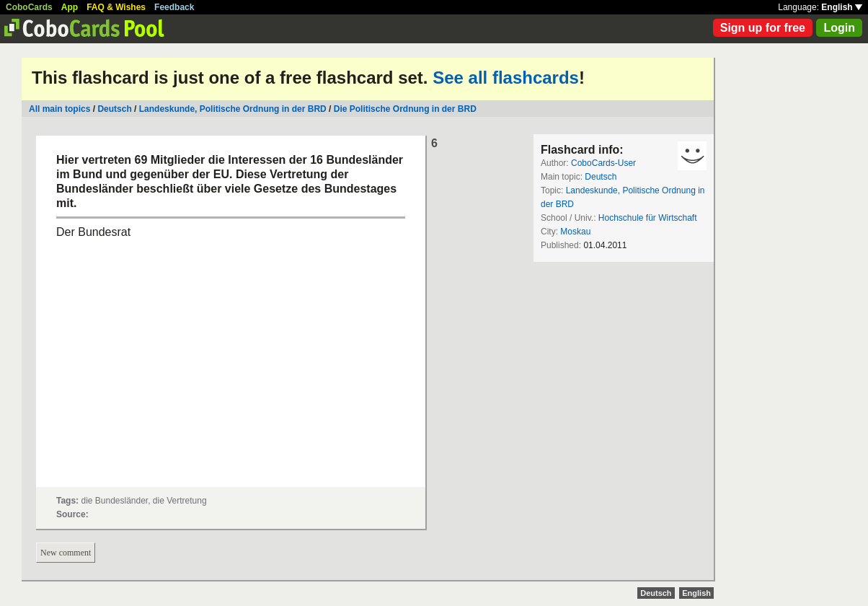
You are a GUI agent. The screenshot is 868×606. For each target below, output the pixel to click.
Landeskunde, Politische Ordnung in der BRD (233, 109)
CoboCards (29, 7)
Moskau (575, 232)
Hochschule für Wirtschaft (648, 218)
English (842, 7)
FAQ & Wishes (116, 7)
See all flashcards (506, 78)
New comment (66, 553)
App (70, 7)
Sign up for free (763, 28)
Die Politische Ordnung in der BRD (405, 109)
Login (839, 28)
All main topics (59, 109)
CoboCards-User (603, 163)
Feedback (174, 7)
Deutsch (114, 109)
